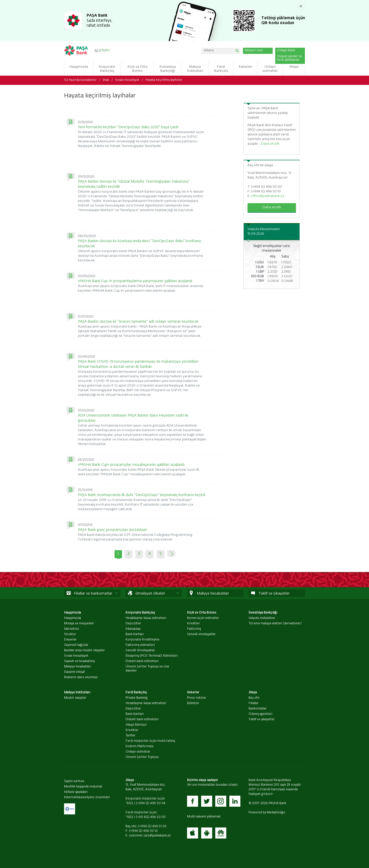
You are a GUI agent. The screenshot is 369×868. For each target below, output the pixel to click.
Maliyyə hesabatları (78, 667)
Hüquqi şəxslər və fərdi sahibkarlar (289, 58)
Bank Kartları (135, 634)
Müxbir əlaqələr (75, 698)
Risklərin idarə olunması (81, 677)
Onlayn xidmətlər (138, 752)
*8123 (129, 803)
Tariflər (131, 736)
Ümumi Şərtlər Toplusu (142, 757)
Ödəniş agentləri (260, 714)
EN (102, 51)
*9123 (129, 817)
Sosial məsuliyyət (127, 80)
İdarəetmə (71, 629)
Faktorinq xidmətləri (140, 645)
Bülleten (193, 703)
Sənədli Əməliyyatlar (140, 650)
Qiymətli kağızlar (76, 645)
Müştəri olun (254, 51)
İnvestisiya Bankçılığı (263, 613)
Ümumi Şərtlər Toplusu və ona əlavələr (147, 669)
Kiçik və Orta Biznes (202, 613)
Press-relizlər (197, 698)
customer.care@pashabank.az (150, 836)
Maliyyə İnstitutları (77, 693)
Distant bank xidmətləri (142, 661)
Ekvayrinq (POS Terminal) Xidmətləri (152, 656)
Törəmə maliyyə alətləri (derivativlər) (275, 624)
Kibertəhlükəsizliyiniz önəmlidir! (87, 797)
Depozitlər (133, 624)
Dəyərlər (70, 640)
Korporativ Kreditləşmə (142, 640)
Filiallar (254, 703)
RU (108, 51)
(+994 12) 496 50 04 (151, 803)
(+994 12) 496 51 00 (152, 826)
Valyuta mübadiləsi (262, 618)
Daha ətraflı (270, 144)
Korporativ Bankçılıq (140, 613)
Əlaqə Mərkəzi (136, 725)
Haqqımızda (73, 613)
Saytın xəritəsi (74, 781)
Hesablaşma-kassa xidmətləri (146, 618)
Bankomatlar (258, 709)
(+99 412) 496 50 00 (151, 817)
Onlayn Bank (286, 51)
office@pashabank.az (268, 196)
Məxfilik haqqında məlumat (83, 787)
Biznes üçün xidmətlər (203, 618)
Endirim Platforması (140, 746)
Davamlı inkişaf (74, 672)
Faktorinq (194, 629)
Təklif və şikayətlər (262, 719)
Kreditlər (193, 624)
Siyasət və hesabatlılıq (79, 661)
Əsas (106, 80)
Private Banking (137, 698)
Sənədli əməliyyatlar (201, 634)
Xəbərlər (193, 693)
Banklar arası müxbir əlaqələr (84, 650)
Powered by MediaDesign (267, 813)
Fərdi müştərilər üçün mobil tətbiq (150, 741)
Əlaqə (253, 693)
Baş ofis (254, 698)
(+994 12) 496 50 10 (143, 831)
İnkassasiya (133, 629)
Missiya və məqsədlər (79, 624)
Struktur (70, 634)
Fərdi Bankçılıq (136, 693)
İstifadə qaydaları (76, 792)
